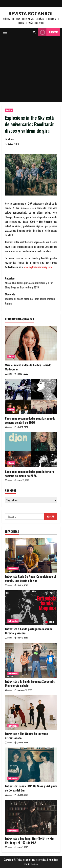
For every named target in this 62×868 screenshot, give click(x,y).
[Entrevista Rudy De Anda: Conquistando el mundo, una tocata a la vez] (31, 555)
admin (11, 139)
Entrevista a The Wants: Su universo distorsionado (27, 736)
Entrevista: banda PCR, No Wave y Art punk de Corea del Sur (31, 788)
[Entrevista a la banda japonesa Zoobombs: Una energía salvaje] (31, 660)
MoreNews (53, 860)
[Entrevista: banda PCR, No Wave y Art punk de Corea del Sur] (31, 765)
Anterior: (31, 283)
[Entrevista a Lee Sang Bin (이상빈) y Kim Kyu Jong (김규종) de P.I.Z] (31, 817)
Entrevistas (13, 569)
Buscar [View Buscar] (48, 32)
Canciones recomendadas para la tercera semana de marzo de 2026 (29, 474)
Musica (9, 110)
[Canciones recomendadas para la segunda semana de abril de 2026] (31, 396)
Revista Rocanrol (31, 13)
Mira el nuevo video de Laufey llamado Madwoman (28, 367)
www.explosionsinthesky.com (38, 267)
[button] (5, 32)
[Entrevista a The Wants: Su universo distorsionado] (31, 712)
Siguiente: (31, 299)
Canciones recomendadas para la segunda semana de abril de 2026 (30, 420)
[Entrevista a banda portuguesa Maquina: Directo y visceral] (31, 608)
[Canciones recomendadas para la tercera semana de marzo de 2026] (31, 450)
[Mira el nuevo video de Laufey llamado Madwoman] (31, 343)
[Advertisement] (31, 69)
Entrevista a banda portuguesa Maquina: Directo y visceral (29, 631)
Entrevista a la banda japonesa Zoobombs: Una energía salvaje (30, 683)
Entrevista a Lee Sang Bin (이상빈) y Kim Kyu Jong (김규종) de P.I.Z (30, 841)
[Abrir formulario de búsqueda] (34, 32)
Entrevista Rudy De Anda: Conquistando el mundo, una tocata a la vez (30, 578)
